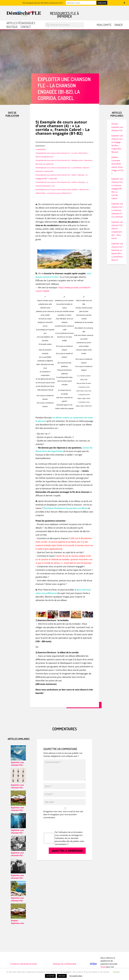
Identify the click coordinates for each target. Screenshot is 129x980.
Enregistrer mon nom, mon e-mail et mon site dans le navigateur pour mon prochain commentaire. (63, 814)
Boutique (12, 27)
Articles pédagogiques (21, 23)
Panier (118, 25)
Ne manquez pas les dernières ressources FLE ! (43, 3)
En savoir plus (76, 976)
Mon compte (104, 25)
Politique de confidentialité (64, 964)
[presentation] (62, 826)
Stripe (103, 967)
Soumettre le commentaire (67, 851)
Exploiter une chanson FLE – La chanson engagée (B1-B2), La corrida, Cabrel (118, 189)
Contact (26, 27)
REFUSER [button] (62, 976)
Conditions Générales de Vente (24, 964)
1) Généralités (41, 149)
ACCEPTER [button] (50, 976)
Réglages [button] (116, 972)
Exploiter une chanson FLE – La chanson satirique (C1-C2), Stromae (118, 210)
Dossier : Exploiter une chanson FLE (117, 127)
